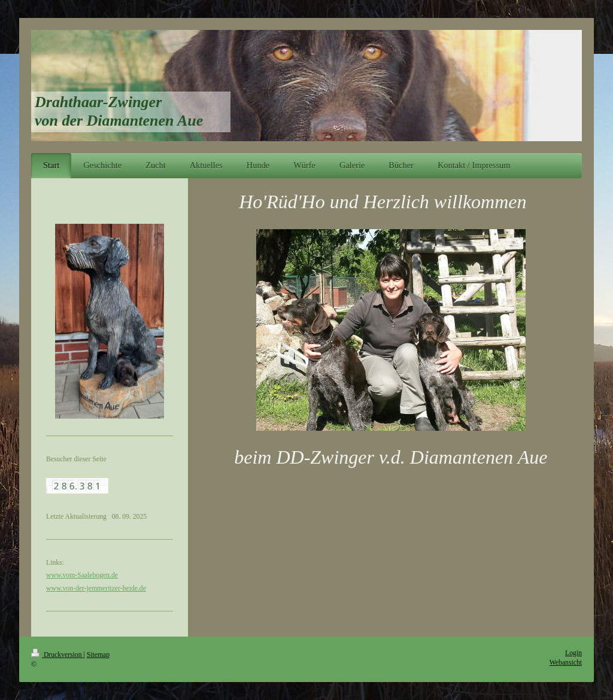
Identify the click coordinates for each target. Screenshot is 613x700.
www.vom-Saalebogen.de (82, 575)
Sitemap (98, 655)
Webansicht (566, 663)
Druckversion (57, 655)
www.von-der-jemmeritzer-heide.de (96, 588)
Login (573, 653)
